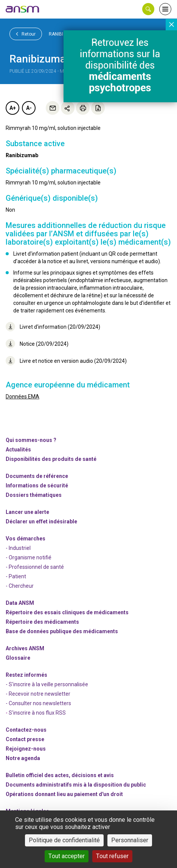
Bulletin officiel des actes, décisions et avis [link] (60, 775)
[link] (23, 9)
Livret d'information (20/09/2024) (53, 327)
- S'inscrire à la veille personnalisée (47, 684)
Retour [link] (26, 34)
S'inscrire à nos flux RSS (37, 713)
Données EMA (23, 397)
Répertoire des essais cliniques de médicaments (67, 612)
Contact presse (25, 739)
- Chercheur (20, 586)
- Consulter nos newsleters (38, 703)
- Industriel (18, 548)
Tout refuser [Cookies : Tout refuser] (112, 856)
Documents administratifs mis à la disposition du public (76, 785)
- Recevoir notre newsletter (38, 694)
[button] (148, 9)
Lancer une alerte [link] (27, 512)
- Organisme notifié (29, 557)
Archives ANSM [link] (25, 648)
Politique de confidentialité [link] (64, 840)
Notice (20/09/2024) (37, 344)
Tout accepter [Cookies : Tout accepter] (67, 856)
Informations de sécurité (37, 486)
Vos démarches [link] (26, 539)
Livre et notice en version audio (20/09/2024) (66, 361)
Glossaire (18, 658)
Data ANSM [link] (20, 603)
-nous (26, 749)
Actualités (18, 450)
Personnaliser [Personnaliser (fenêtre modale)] (130, 840)
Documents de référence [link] (37, 476)
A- (29, 108)
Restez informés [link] (26, 675)
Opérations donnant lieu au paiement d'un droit (64, 794)
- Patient (16, 576)
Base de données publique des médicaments (62, 631)
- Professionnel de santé (35, 567)
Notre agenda (23, 758)
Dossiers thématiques (34, 495)
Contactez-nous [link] (26, 730)
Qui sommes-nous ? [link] (31, 440)
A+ (13, 108)
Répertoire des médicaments (42, 622)
